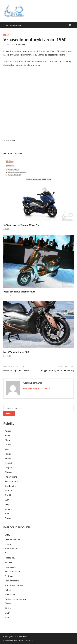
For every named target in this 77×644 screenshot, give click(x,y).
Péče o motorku (12, 581)
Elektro (8, 544)
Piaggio (8, 472)
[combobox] (38, 408)
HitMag (30, 641)
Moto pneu (10, 558)
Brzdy (7, 535)
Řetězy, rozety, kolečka (15, 599)
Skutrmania (20, 44)
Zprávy (6, 35)
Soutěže (8, 490)
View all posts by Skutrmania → (37, 388)
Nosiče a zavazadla (13, 571)
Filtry (7, 553)
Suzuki (8, 495)
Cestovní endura (12, 539)
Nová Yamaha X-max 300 (16, 352)
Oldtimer (9, 576)
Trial (7, 617)
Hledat (9, 414)
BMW (7, 435)
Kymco (8, 449)
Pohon (8, 590)
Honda (8, 445)
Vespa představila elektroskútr (19, 292)
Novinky (9, 458)
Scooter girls (10, 486)
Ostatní (8, 463)
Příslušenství (11, 594)
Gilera (8, 440)
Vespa (8, 504)
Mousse (8, 562)
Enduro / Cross (12, 548)
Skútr (7, 613)
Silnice (8, 608)
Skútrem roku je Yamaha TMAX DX (21, 225)
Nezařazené (10, 567)
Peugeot (9, 467)
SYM (7, 500)
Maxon (8, 454)
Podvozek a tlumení (14, 585)
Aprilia (8, 431)
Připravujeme (11, 477)
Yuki (7, 513)
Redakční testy (12, 481)
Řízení (8, 604)
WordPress (18, 641)
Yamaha (8, 509)
